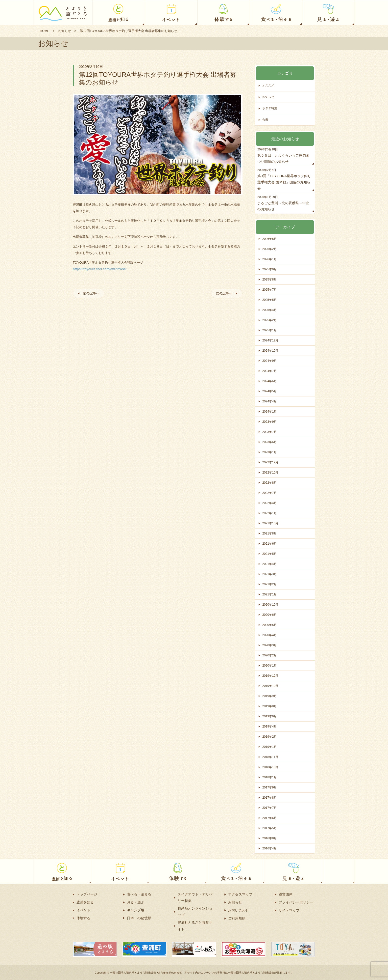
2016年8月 (270, 838)
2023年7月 (270, 432)
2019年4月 (270, 726)
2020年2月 (270, 655)
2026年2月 (270, 249)
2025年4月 (270, 310)
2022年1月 (270, 513)
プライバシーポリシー (296, 902)
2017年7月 (270, 808)
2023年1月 (270, 452)
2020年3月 (270, 645)
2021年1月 (270, 594)
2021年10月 (271, 523)
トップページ (87, 894)
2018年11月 (271, 757)
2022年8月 (270, 483)
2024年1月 (270, 411)
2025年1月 (270, 330)
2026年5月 (270, 239)
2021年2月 (270, 584)
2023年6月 (270, 442)
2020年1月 (270, 665)
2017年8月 (270, 798)
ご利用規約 (237, 918)
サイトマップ (289, 910)
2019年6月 (270, 716)
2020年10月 (271, 604)
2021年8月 (270, 533)
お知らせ (65, 31)
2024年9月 (270, 361)
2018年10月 (271, 767)
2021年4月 (270, 564)
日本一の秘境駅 (139, 918)
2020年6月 (270, 615)
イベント (83, 910)
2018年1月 (270, 777)
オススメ (269, 86)
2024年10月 (271, 350)
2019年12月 (271, 676)
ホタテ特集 (270, 108)
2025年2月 (270, 320)
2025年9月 (270, 269)
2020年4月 (270, 635)
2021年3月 (270, 574)
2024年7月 (270, 371)
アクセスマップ (240, 894)
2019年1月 (270, 747)
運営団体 (286, 894)
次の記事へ (223, 294)
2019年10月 (271, 686)
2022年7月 (270, 493)
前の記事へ (92, 294)
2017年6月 (270, 818)
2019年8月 (270, 706)
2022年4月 (270, 503)
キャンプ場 (136, 910)
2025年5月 (270, 300)
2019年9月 (270, 696)
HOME (45, 31)
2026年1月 (270, 259)
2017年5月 (270, 828)
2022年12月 (271, 462)
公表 (266, 120)
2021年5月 (270, 554)
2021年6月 (270, 544)
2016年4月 (270, 848)
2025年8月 (270, 279)
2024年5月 (270, 391)
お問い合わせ (239, 910)
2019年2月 (270, 737)
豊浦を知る (85, 902)
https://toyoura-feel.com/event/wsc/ (100, 269)
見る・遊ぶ (136, 902)
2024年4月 (270, 401)
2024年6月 (270, 381)
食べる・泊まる (139, 894)
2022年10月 (271, 472)
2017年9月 (270, 787)
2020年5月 (270, 625)
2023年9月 (270, 422)
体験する (83, 918)
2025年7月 (270, 290)
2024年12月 (271, 340)
